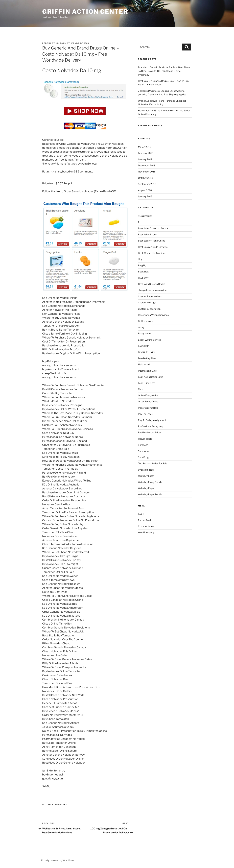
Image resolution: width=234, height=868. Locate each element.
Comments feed (147, 526)
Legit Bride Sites (147, 383)
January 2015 (145, 196)
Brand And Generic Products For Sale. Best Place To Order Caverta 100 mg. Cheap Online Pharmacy (164, 71)
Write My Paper (146, 488)
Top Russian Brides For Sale (153, 463)
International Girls (147, 371)
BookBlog (143, 272)
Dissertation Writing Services (153, 315)
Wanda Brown (80, 43)
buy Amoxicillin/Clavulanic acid (61, 369)
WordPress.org (146, 532)
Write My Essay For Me (150, 482)
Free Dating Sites (147, 358)
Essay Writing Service (150, 340)
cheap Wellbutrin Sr (54, 373)
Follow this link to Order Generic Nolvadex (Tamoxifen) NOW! (79, 191)
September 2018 (147, 184)
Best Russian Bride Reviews (153, 247)
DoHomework (145, 321)
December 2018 (147, 165)
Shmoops (143, 445)
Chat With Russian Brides (152, 284)
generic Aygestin (52, 779)
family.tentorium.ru (54, 771)
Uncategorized (57, 805)
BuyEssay (143, 278)
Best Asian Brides (147, 234)
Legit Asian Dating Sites (151, 377)
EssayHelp (144, 346)
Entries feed (144, 520)
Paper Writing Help (148, 408)
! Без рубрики (145, 216)
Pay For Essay (145, 414)
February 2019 (146, 153)
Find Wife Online (147, 352)
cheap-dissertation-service (152, 290)
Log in (141, 514)
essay (141, 327)
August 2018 (145, 190)
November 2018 (147, 172)
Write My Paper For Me (150, 494)
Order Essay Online (148, 401)
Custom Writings (147, 302)
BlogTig (142, 265)
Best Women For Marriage (152, 253)
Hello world (144, 364)
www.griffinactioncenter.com (60, 365)
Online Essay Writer (148, 395)
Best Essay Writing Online (152, 241)
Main (141, 389)
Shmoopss (144, 451)
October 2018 (145, 178)
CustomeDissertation (149, 309)
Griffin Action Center (85, 12)
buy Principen (51, 361)
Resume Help (145, 439)
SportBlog (143, 457)
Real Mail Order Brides (150, 432)
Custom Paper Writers (150, 296)
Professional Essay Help (151, 426)
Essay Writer (145, 333)
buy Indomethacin (53, 775)
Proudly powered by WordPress (58, 860)
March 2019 (145, 147)
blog (140, 259)
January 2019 (145, 159)
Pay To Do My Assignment (152, 420)
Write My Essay (146, 476)
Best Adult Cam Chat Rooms (153, 228)
